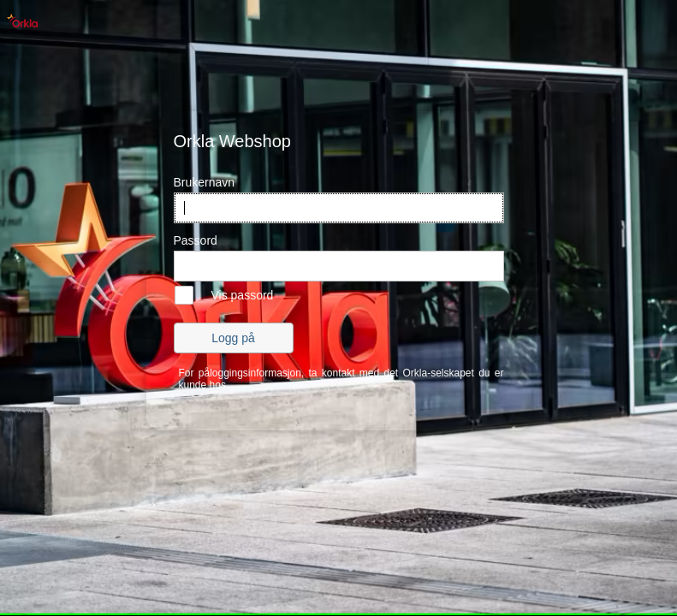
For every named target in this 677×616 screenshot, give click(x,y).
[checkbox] (224, 295)
